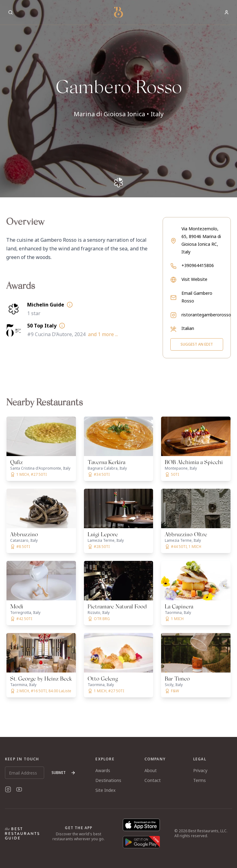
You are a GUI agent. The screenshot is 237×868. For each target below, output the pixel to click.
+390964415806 (198, 265)
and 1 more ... (103, 334)
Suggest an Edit (197, 344)
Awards (103, 770)
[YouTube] (19, 789)
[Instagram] (8, 789)
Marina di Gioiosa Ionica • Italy (119, 114)
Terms (200, 780)
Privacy (200, 770)
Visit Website (194, 279)
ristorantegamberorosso (206, 315)
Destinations (108, 780)
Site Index (105, 790)
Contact (153, 780)
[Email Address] (25, 773)
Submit (64, 773)
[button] (118, 99)
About (151, 770)
